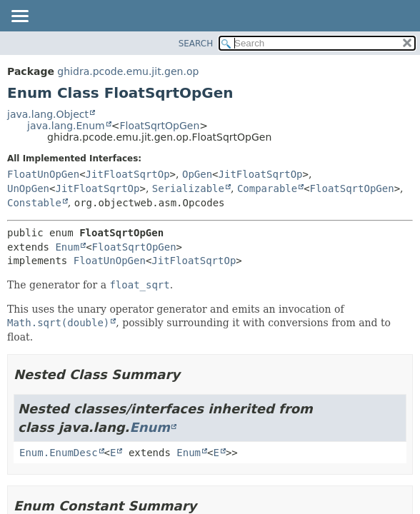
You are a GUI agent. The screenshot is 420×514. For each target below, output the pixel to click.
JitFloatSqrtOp (128, 174)
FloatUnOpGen (43, 174)
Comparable (267, 188)
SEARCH (196, 44)
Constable (34, 203)
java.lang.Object (48, 114)
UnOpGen (28, 188)
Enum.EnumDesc (59, 453)
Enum (67, 247)
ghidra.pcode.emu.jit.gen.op (128, 71)
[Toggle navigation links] (19, 17)
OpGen (197, 174)
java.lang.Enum (66, 126)
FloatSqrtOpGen (159, 126)
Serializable (188, 188)
